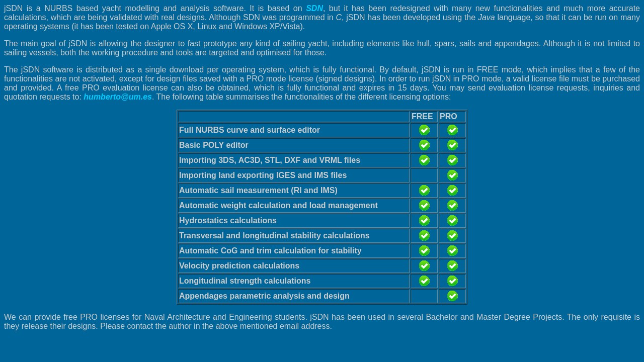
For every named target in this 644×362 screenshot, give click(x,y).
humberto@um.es (118, 97)
